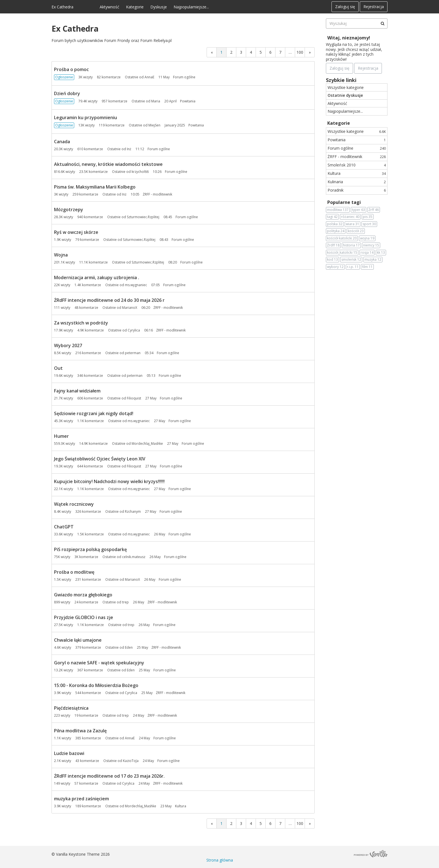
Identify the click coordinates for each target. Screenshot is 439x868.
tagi (332, 217)
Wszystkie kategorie (346, 87)
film (367, 267)
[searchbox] (357, 23)
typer (359, 210)
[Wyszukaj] (382, 23)
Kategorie (135, 7)
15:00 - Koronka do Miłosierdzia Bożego (96, 685)
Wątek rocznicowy (74, 504)
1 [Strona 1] (221, 52)
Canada (62, 142)
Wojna (61, 255)
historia (351, 245)
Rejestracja (374, 7)
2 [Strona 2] (231, 52)
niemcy (371, 245)
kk (381, 253)
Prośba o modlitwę (74, 572)
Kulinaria (357, 182)
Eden (129, 647)
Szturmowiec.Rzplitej (143, 217)
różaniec (350, 217)
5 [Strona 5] (261, 52)
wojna (367, 238)
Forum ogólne (357, 148)
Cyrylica (134, 330)
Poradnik (357, 190)
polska (335, 224)
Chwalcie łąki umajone (78, 640)
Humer (61, 436)
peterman (133, 353)
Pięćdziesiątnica (71, 708)
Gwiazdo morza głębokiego (83, 595)
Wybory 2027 (68, 345)
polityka (336, 231)
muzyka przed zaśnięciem (81, 799)
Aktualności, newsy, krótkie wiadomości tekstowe (108, 164)
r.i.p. (353, 267)
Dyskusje (159, 7)
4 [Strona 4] (251, 52)
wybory (335, 267)
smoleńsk (351, 260)
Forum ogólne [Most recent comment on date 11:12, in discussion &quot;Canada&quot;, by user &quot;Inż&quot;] (159, 149)
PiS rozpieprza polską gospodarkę (90, 549)
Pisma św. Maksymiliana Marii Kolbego (95, 187)
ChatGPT (64, 527)
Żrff (374, 210)
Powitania (357, 140)
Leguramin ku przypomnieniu (86, 117)
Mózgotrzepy (69, 210)
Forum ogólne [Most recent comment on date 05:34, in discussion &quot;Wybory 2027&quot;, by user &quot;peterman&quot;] (168, 353)
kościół (356, 231)
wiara (352, 224)
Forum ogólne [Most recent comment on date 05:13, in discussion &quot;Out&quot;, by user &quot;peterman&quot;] (170, 376)
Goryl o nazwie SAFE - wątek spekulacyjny (99, 663)
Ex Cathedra (62, 7)
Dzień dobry (67, 93)
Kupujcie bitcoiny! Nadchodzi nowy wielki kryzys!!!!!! (109, 481)
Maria (156, 101)
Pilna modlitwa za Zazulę (80, 731)
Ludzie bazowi (69, 753)
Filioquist (134, 398)
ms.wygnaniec (136, 285)
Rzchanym (133, 511)
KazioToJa (131, 761)
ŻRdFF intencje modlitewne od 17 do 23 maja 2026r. (109, 776)
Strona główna (220, 860)
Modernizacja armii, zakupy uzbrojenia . (97, 277)
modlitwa (338, 210)
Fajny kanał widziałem (77, 391)
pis (368, 217)
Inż (129, 149)
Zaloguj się (345, 7)
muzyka (373, 260)
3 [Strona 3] (241, 52)
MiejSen (154, 125)
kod (332, 260)
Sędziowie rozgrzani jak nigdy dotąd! (94, 413)
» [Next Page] (310, 52)
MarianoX (130, 308)
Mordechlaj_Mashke (147, 444)
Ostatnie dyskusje (345, 95)
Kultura (357, 173)
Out (58, 368)
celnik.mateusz (134, 557)
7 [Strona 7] (280, 52)
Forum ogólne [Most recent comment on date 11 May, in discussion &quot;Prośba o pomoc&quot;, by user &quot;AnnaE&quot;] (184, 77)
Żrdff (333, 245)
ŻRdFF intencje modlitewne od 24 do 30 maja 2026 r (109, 300)
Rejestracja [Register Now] (368, 68)
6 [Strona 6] (270, 52)
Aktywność (109, 7)
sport (369, 224)
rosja (367, 253)
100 (300, 52)
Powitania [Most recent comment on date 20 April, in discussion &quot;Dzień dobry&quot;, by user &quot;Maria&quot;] (188, 101)
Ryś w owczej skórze (76, 232)
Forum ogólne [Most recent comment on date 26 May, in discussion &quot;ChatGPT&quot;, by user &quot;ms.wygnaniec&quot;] (180, 534)
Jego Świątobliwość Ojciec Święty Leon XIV (100, 459)
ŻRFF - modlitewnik (357, 157)
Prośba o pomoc (71, 69)
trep (125, 602)
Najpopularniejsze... (191, 7)
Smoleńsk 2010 (357, 165)
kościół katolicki (342, 238)
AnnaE (149, 77)
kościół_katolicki (342, 253)
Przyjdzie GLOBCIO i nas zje (84, 617)
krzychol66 (140, 172)
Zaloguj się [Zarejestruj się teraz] (339, 68)
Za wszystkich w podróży (81, 323)
